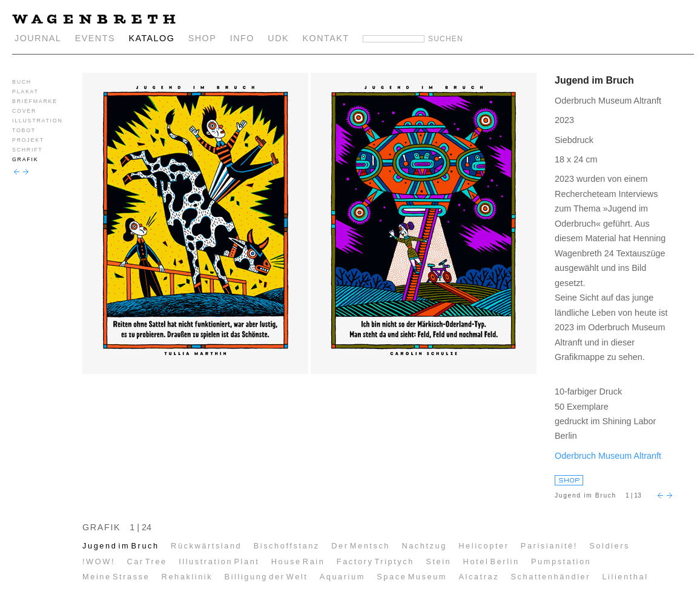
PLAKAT (25, 92)
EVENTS (95, 38)
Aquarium (342, 577)
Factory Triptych (375, 561)
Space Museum (412, 577)
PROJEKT (28, 140)
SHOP (203, 38)
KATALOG (151, 38)
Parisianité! (549, 546)
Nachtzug (424, 546)
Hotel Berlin (491, 561)
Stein (438, 561)
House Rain (298, 561)
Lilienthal (625, 577)
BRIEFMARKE (35, 101)
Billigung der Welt (266, 577)
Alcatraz (479, 577)
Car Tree (147, 561)
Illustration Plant (219, 561)
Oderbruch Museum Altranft (608, 456)
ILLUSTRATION (38, 121)
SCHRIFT (27, 150)
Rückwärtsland (206, 546)
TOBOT (24, 130)
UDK (278, 38)
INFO (242, 38)
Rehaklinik (187, 577)
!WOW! (99, 561)
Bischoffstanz (287, 546)
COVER (24, 111)
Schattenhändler (550, 577)
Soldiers (609, 546)
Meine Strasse (116, 577)
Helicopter (484, 546)
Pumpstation (561, 561)
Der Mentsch (361, 546)
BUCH (22, 82)
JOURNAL (38, 38)
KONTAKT (326, 38)
